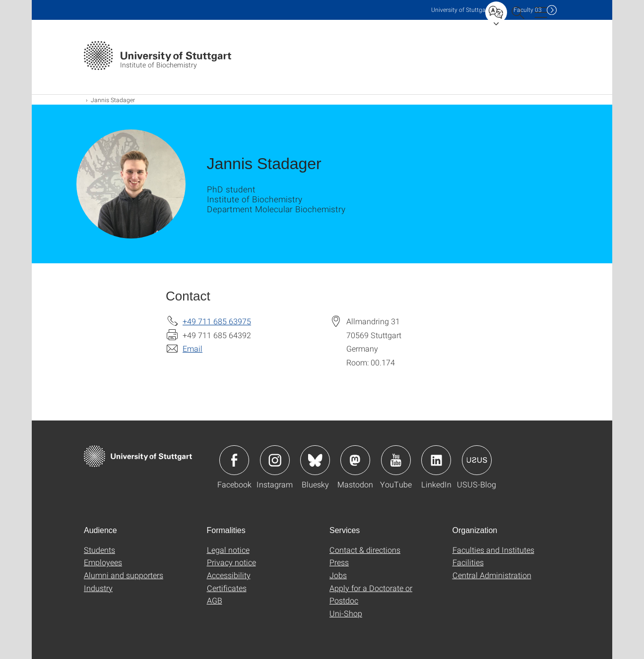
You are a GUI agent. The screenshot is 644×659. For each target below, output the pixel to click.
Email (193, 348)
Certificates (227, 588)
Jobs (338, 575)
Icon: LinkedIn (436, 460)
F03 (528, 10)
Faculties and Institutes (493, 550)
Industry (98, 588)
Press (339, 562)
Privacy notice (231, 562)
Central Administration (492, 575)
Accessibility (229, 575)
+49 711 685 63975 (217, 321)
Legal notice (228, 550)
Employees (103, 562)
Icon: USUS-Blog (477, 460)
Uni (460, 10)
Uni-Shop (346, 613)
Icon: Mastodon (355, 460)
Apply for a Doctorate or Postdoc (371, 594)
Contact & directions (365, 550)
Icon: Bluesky (315, 460)
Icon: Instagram (275, 460)
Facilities (468, 562)
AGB (215, 600)
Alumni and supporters (124, 575)
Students (99, 550)
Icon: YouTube (396, 460)
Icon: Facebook (234, 460)
